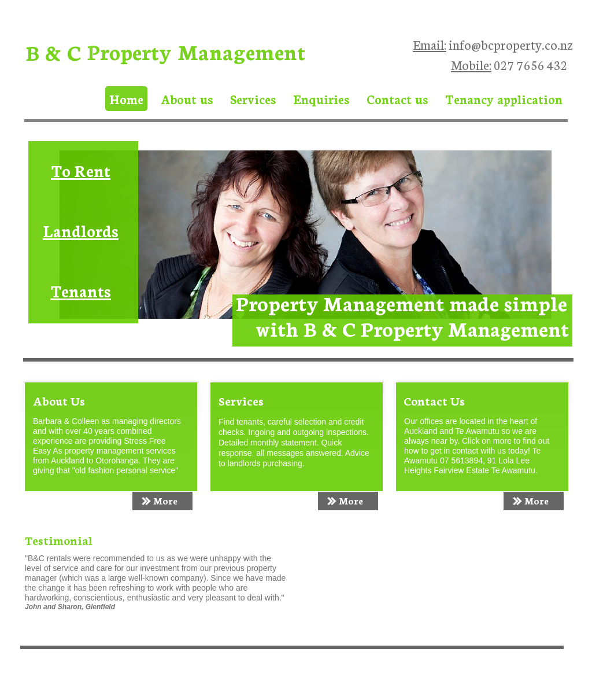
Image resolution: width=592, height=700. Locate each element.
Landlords (81, 230)
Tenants (81, 290)
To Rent (81, 170)
